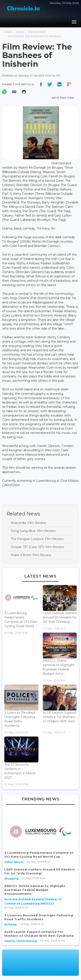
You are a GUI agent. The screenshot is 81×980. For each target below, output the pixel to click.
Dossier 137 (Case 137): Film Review (37, 547)
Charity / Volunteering (21, 941)
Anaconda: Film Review (28, 523)
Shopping (11, 879)
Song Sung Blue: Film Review (33, 531)
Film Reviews (37, 32)
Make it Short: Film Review (31, 555)
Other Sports (14, 862)
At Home (11, 924)
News (20, 32)
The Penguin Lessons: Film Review (37, 539)
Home (8, 32)
